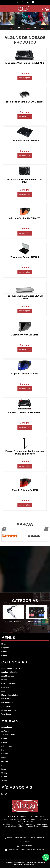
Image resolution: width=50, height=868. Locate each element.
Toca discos (6, 714)
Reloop (4, 773)
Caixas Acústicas (9, 684)
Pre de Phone (7, 699)
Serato (4, 777)
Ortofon (5, 761)
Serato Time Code (9, 710)
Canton (4, 739)
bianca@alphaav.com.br (35, 850)
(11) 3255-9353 (26, 841)
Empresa (5, 648)
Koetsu (4, 742)
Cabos (4, 680)
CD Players (6, 687)
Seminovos (6, 706)
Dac (3, 691)
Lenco (4, 750)
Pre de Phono (7, 703)
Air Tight (5, 731)
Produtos (5, 651)
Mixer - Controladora (10, 695)
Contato (5, 655)
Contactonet (30, 864)
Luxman (5, 754)
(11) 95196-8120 (26, 846)
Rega (4, 769)
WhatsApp (46, 857)
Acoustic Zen (7, 727)
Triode (4, 780)
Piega (4, 765)
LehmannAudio (8, 746)
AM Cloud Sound (8, 735)
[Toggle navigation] (3, 9)
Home (4, 644)
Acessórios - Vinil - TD (11, 668)
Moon (4, 758)
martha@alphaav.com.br (17, 850)
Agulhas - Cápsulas (9, 672)
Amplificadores (8, 676)
